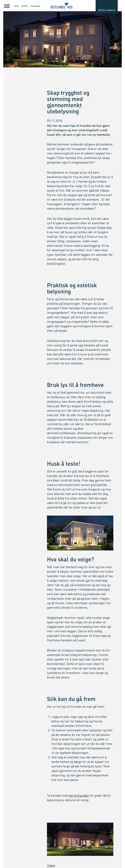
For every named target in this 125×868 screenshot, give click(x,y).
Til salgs (35, 6)
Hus (17, 6)
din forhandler (79, 796)
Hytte (25, 6)
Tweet (51, 866)
